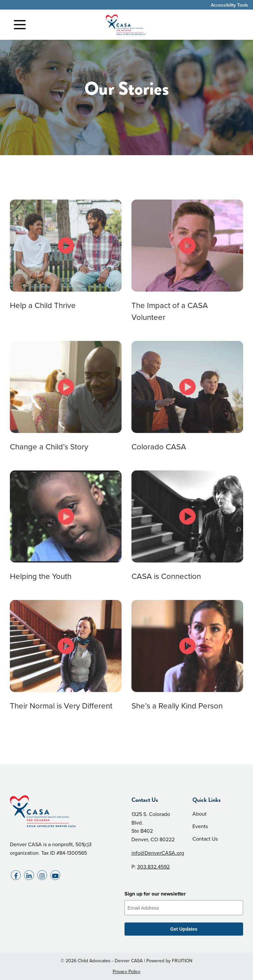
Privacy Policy (126, 972)
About (199, 814)
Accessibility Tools (229, 5)
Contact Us (205, 839)
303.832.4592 (153, 867)
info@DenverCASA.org (158, 853)
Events (200, 826)
